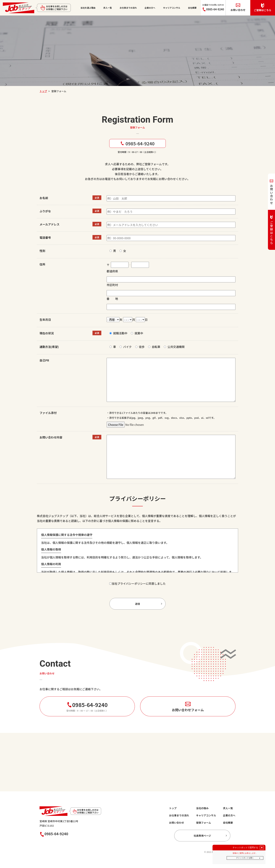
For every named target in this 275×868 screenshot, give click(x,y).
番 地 (112, 299)
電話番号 (45, 237)
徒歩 (142, 347)
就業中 (139, 333)
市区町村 (112, 285)
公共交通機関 (176, 347)
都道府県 (112, 271)
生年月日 (45, 320)
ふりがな (45, 211)
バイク (127, 347)
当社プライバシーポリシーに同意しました (139, 583)
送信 (137, 604)
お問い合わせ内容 (51, 437)
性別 (42, 251)
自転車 (156, 347)
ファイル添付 (48, 413)
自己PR (44, 360)
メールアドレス (50, 224)
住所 (42, 264)
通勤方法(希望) (49, 347)
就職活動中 (120, 333)
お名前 (44, 198)
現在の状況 (47, 333)
